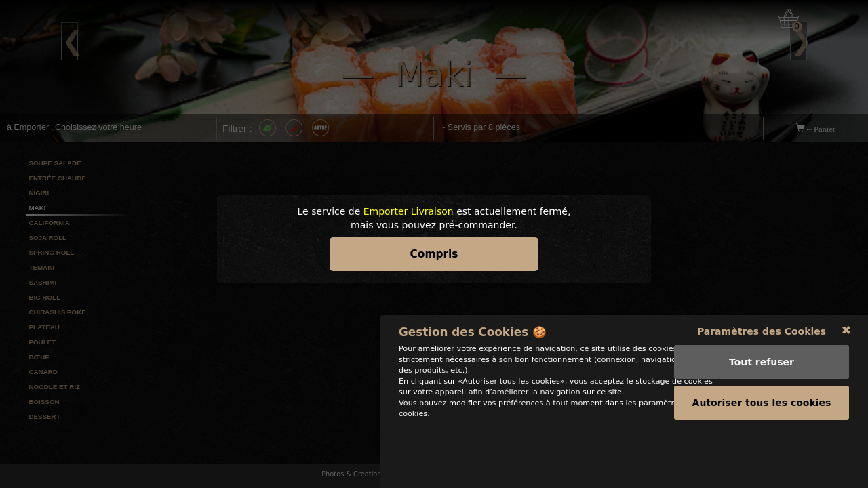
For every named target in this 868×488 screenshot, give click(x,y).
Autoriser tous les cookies (762, 453)
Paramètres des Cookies (762, 382)
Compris (434, 254)
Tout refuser (762, 413)
